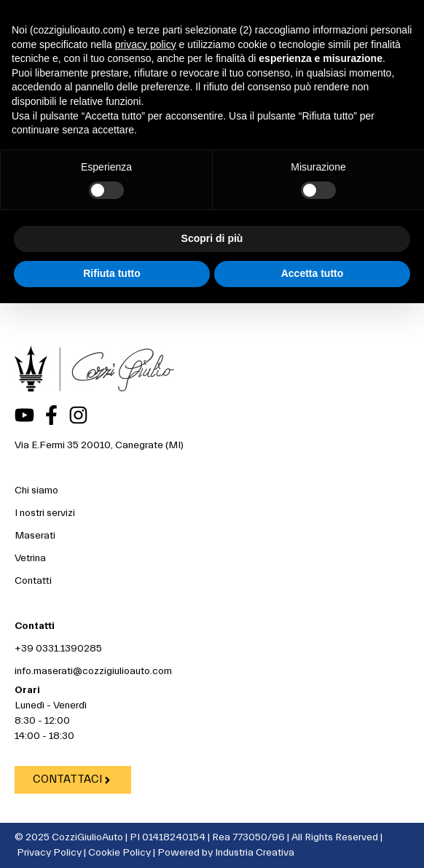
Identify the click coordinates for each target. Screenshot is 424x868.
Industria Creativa (255, 853)
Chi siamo (36, 490)
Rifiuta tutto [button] (112, 273)
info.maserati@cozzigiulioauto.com (93, 671)
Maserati (35, 536)
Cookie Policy (119, 853)
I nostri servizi (45, 513)
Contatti (33, 581)
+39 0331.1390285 (58, 649)
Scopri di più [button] (212, 238)
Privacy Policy (49, 853)
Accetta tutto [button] (313, 273)
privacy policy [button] (146, 44)
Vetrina (30, 558)
